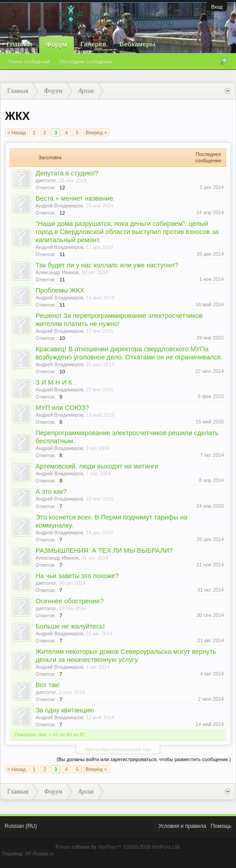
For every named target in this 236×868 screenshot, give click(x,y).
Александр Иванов (57, 272)
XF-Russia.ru (39, 854)
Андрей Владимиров (59, 206)
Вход (217, 7)
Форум (57, 45)
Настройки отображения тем (118, 749)
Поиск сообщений (29, 62)
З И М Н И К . (56, 382)
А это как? (51, 491)
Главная (20, 44)
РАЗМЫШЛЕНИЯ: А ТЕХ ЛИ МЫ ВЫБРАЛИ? (104, 551)
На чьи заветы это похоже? (77, 576)
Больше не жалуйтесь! (70, 626)
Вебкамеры (137, 44)
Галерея (93, 44)
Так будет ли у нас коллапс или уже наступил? (107, 265)
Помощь (221, 826)
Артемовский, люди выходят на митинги (97, 466)
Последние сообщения (86, 62)
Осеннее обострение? (70, 601)
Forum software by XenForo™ (118, 847)
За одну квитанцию (65, 710)
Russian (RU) (21, 826)
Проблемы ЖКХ (60, 290)
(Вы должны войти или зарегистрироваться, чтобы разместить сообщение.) (144, 759)
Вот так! (48, 685)
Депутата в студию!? (67, 173)
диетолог (46, 180)
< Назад (16, 133)
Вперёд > (96, 133)
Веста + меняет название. (75, 198)
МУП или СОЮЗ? (62, 408)
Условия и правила (182, 826)
